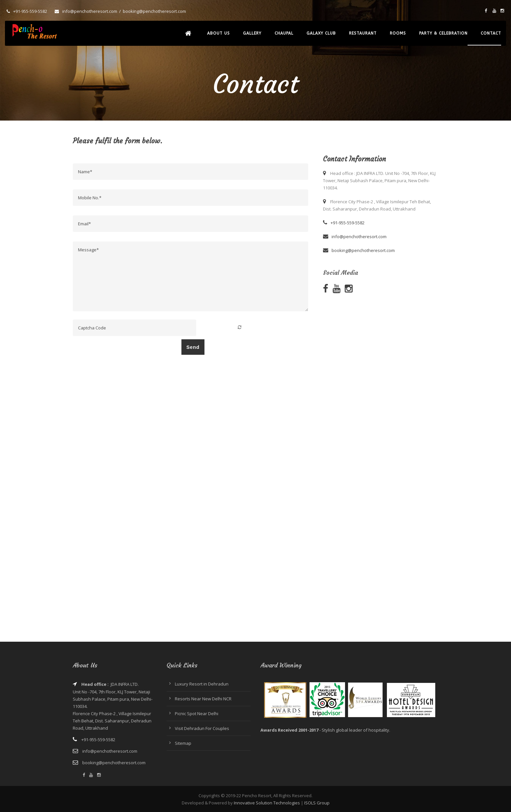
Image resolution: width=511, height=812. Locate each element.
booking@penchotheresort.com (154, 11)
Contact (491, 33)
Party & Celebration (443, 33)
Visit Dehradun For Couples (202, 728)
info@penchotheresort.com (90, 11)
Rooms (398, 33)
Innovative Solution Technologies (267, 803)
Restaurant (363, 33)
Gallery (252, 33)
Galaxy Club (321, 33)
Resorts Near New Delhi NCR (203, 699)
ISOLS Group (317, 803)
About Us (218, 33)
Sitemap (183, 743)
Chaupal (284, 33)
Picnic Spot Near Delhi (197, 714)
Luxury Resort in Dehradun (202, 684)
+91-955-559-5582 (30, 11)
